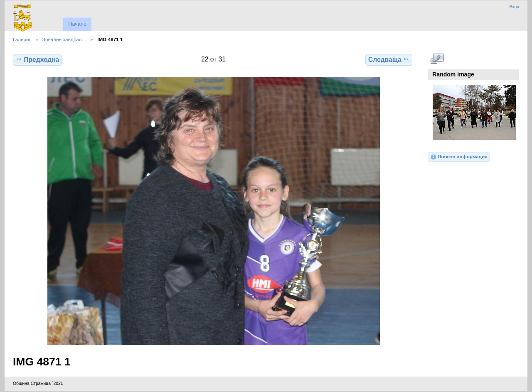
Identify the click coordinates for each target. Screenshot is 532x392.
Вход (514, 7)
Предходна (37, 59)
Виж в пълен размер (437, 59)
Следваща (389, 59)
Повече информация (459, 157)
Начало (77, 24)
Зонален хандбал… (64, 39)
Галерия (22, 39)
